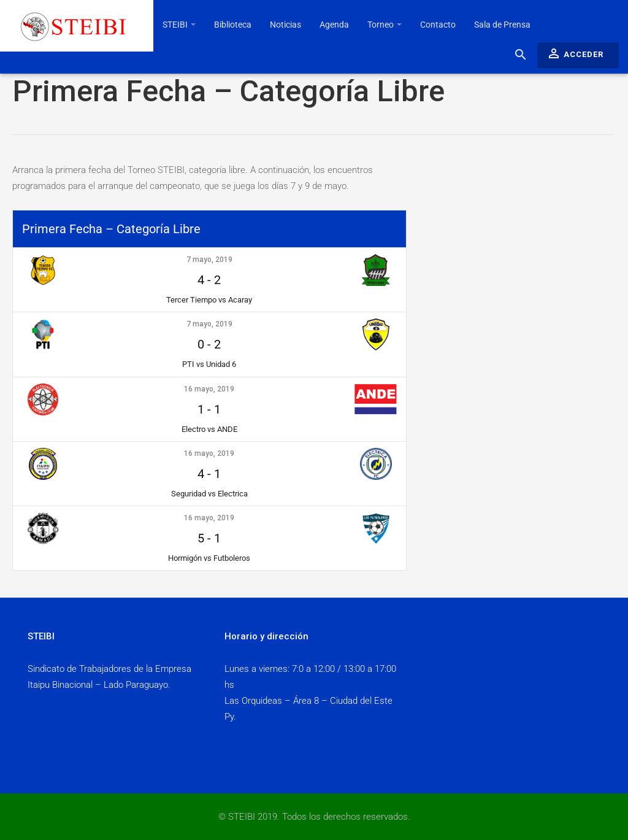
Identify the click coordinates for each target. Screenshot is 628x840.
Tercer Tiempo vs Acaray (209, 300)
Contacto (438, 25)
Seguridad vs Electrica (209, 494)
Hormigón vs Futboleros (209, 558)
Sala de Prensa (502, 25)
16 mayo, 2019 (209, 389)
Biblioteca (233, 25)
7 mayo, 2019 (209, 260)
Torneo (385, 25)
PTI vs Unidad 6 (209, 364)
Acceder (575, 53)
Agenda (334, 25)
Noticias (285, 25)
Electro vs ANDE (209, 429)
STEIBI (179, 25)
